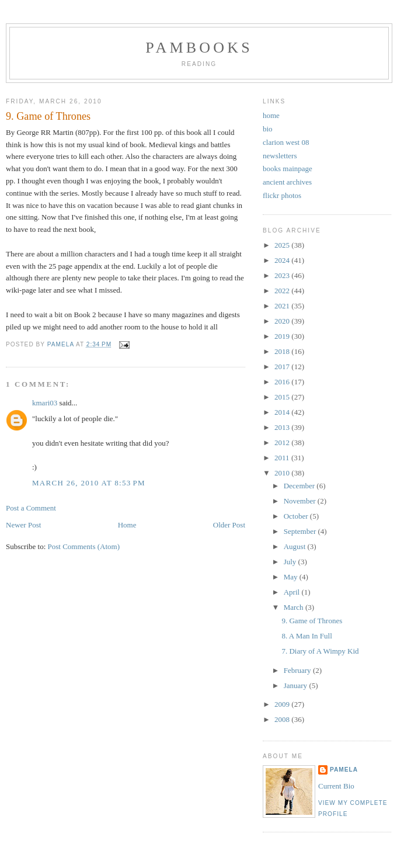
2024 (283, 260)
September (301, 531)
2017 (283, 367)
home (271, 115)
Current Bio (336, 786)
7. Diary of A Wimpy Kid (320, 651)
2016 (283, 382)
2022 (283, 291)
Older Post (229, 525)
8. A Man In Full (307, 636)
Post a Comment (31, 508)
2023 (283, 275)
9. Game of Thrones (312, 621)
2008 (283, 719)
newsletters (280, 156)
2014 (283, 412)
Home (127, 525)
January (297, 685)
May (292, 577)
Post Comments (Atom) (84, 546)
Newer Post (23, 525)
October (297, 516)
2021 (283, 306)
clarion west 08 (286, 142)
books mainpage (288, 169)
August (296, 546)
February (298, 670)
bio (268, 129)
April (293, 592)
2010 (283, 473)
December (300, 486)
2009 (283, 704)
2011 (283, 458)
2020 (283, 321)
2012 (283, 442)
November (301, 501)
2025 (283, 245)
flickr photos (282, 195)
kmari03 (45, 403)
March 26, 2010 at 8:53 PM (89, 483)
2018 (283, 351)
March (295, 607)
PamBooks (199, 48)
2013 (283, 427)
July (291, 562)
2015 (283, 397)
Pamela (344, 770)
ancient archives (287, 182)
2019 (283, 336)
